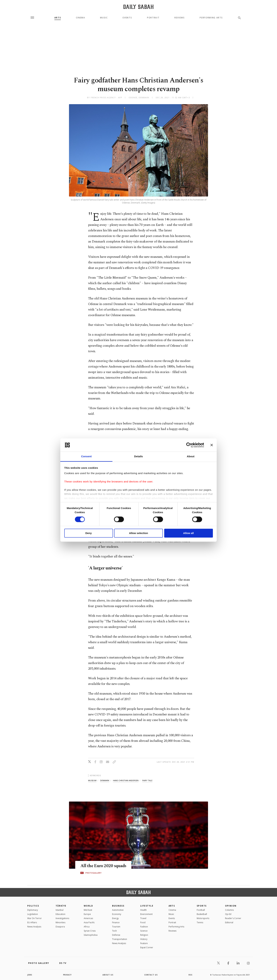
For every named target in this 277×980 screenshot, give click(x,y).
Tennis (200, 922)
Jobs (30, 975)
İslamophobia (91, 935)
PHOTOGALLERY (93, 873)
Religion (144, 935)
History (144, 939)
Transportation (120, 939)
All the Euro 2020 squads (104, 866)
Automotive (118, 910)
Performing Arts (211, 18)
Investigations (62, 918)
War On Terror (34, 918)
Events (127, 18)
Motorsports (203, 918)
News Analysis (34, 927)
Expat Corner (147, 947)
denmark (105, 780)
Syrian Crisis (90, 931)
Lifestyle (147, 906)
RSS (190, 975)
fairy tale (147, 780)
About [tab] (191, 456)
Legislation (33, 914)
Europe (87, 914)
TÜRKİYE (61, 906)
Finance (116, 922)
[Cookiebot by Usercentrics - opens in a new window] (189, 445)
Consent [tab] (86, 456)
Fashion (144, 927)
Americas (88, 918)
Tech (114, 931)
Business (118, 906)
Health (143, 910)
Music (104, 18)
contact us (151, 975)
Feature (144, 943)
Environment (146, 914)
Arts (58, 18)
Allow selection (138, 533)
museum (92, 780)
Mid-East (88, 910)
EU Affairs (32, 922)
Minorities (60, 922)
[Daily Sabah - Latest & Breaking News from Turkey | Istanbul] (138, 7)
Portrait (153, 18)
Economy (117, 914)
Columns (229, 910)
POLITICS (33, 906)
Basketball (202, 914)
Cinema (81, 18)
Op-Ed (228, 914)
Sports (202, 906)
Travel (143, 918)
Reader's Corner (233, 918)
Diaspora (60, 927)
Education (60, 914)
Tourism (116, 927)
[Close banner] (212, 445)
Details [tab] (138, 456)
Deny (89, 533)
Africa (87, 927)
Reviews (180, 18)
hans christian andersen (126, 780)
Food (143, 922)
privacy (68, 975)
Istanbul (60, 910)
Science (144, 931)
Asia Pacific (89, 922)
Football (201, 910)
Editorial (229, 922)
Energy (115, 918)
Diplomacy (33, 910)
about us (108, 975)
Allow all (188, 533)
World (88, 906)
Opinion (231, 906)
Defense (116, 935)
